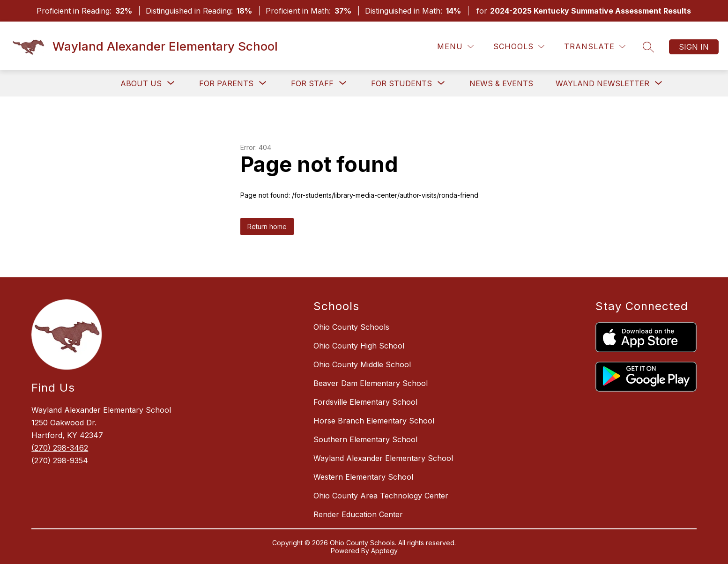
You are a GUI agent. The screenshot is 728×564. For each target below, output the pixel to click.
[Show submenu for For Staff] (312, 83)
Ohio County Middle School (362, 364)
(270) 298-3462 (60, 448)
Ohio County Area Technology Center (381, 496)
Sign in (694, 47)
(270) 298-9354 (60, 460)
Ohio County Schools (351, 327)
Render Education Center (358, 514)
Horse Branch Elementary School (374, 421)
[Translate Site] (595, 47)
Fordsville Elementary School (365, 402)
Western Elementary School (363, 477)
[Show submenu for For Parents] (226, 83)
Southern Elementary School (365, 439)
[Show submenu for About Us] (141, 83)
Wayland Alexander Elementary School (383, 458)
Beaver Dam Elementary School (371, 383)
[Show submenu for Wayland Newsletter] (602, 83)
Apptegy (384, 551)
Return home (267, 226)
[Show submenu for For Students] (401, 83)
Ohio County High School (359, 346)
